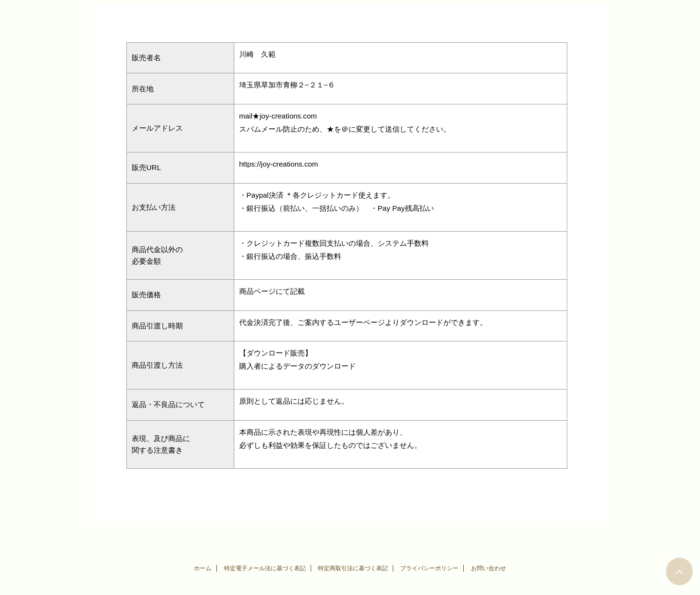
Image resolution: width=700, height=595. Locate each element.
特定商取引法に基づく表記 (353, 568)
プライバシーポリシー (429, 568)
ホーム (203, 568)
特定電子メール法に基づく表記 (265, 568)
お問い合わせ (489, 568)
